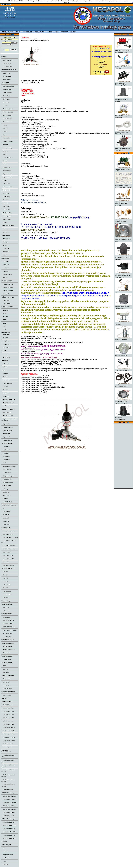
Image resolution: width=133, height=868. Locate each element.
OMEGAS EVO (7, 689)
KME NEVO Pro (7, 624)
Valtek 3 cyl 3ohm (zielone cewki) (124, 169)
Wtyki (4, 255)
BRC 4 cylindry (6, 695)
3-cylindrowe (6, 453)
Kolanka (4, 106)
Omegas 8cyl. (6, 685)
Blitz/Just (5, 317)
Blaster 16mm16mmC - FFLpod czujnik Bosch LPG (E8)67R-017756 (124, 275)
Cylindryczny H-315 (8, 715)
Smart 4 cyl (5, 672)
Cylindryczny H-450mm (9, 812)
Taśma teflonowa (7, 157)
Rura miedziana (6, 412)
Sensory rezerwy (7, 148)
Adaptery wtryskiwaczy (9, 466)
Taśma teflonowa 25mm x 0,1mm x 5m (124, 132)
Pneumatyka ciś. (7, 138)
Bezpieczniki (6, 239)
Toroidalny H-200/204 (8, 731)
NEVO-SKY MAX (7, 633)
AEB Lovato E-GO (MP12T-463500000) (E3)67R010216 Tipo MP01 (124, 257)
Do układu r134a (7, 67)
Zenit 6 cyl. (5, 518)
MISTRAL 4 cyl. (7, 502)
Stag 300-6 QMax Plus (8, 546)
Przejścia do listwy (7, 479)
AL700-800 (5, 310)
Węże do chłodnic (7, 430)
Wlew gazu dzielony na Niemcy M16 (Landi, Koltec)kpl (124, 221)
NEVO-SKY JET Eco (8, 627)
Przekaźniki (5, 248)
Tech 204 (5, 572)
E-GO (4, 666)
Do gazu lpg (5, 232)
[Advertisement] (124, 456)
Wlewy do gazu (6, 167)
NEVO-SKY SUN (7, 637)
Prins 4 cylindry (6, 659)
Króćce (4, 125)
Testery (4, 222)
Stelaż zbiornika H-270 (8, 822)
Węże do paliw (6, 437)
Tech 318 (5, 578)
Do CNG (5, 338)
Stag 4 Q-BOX (6, 552)
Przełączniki (5, 252)
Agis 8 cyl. (5, 489)
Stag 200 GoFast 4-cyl (8, 531)
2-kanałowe (5, 265)
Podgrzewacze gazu (8, 476)
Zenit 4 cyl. (5, 515)
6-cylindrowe (6, 460)
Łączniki (5, 128)
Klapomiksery (6, 357)
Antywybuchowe (7, 354)
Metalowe (5, 373)
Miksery (4, 367)
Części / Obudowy (7, 705)
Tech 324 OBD (6, 585)
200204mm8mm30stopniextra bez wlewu (124, 67)
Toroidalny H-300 (7, 747)
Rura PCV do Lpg (7, 416)
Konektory (5, 245)
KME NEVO (6, 617)
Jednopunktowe (6, 364)
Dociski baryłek (6, 96)
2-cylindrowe (6, 450)
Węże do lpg (6, 434)
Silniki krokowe (6, 406)
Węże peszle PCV (7, 440)
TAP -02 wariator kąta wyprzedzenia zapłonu (124, 401)
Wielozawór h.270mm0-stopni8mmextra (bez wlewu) (124, 186)
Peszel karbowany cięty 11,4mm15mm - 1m (124, 385)
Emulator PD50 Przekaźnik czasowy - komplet (124, 307)
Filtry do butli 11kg (7, 284)
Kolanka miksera (7, 109)
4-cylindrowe (6, 456)
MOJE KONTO (6, 5)
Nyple (4, 135)
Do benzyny (5, 229)
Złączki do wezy (7, 174)
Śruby (4, 154)
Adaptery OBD (6, 216)
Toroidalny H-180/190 (8, 727)
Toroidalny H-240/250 (8, 740)
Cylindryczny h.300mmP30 (124, 291)
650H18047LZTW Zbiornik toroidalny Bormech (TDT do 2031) (124, 239)
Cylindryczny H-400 (8, 721)
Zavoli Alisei (6, 653)
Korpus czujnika (7, 122)
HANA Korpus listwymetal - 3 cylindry (124, 323)
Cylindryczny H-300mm (9, 799)
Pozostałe (5, 278)
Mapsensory (5, 206)
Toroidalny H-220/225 (8, 734)
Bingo (4, 313)
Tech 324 (5, 581)
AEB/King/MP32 (7, 646)
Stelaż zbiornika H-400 (8, 835)
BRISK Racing (6, 76)
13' (3, 848)
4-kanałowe (5, 268)
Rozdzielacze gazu (7, 482)
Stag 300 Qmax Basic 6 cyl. (10, 537)
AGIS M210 (5, 492)
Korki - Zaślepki (7, 119)
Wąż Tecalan (6, 424)
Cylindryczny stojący (8, 816)
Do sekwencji (6, 196)
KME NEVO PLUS (8, 620)
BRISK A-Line (6, 73)
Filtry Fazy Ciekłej (7, 287)
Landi (4, 323)
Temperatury (6, 209)
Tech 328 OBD (6, 594)
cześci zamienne (7, 469)
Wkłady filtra (6, 294)
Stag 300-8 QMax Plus (8, 549)
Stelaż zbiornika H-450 (8, 838)
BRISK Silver (6, 80)
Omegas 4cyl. (6, 679)
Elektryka (5, 242)
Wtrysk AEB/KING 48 (8, 650)
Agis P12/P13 (6, 495)
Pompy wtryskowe (7, 855)
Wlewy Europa (6, 170)
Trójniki (4, 161)
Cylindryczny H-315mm (9, 803)
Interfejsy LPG (6, 219)
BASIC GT (5, 607)
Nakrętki (5, 132)
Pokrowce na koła (7, 141)
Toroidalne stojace (7, 790)
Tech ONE (5, 598)
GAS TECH (5, 611)
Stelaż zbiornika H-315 (8, 829)
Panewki (5, 851)
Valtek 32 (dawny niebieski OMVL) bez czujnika (124, 50)
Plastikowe (5, 377)
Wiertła (4, 164)
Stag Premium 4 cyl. (8, 565)
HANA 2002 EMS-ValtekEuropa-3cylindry (124, 83)
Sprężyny (5, 151)
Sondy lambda (6, 858)
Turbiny (4, 861)
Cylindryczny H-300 (8, 711)
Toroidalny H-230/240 (8, 737)
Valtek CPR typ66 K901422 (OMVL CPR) (124, 148)
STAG (4, 330)
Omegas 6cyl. (6, 682)
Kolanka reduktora (7, 112)
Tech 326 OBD (6, 591)
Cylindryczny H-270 (8, 708)
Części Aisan (6, 300)
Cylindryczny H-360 (8, 718)
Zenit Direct (5, 524)
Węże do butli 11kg (7, 427)
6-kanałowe (5, 271)
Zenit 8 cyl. (5, 521)
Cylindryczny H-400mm (9, 809)
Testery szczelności (7, 187)
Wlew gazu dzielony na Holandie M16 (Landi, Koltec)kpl (124, 203)
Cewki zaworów (7, 93)
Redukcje (5, 144)
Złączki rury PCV (7, 177)
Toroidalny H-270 (7, 744)
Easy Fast (5, 669)
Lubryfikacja (6, 183)
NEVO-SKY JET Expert (9, 630)
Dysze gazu (5, 102)
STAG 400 (5, 562)
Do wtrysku (5, 200)
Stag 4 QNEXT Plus (8, 559)
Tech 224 (5, 575)
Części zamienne (7, 60)
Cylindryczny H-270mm (9, 796)
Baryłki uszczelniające (8, 86)
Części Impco (6, 304)
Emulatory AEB (6, 274)
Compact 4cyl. (6, 512)
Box (3, 508)
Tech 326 (5, 588)
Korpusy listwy (6, 473)
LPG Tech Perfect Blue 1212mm (124, 99)
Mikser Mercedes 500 (124, 355)
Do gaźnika (5, 193)
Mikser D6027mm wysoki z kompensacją (124, 116)
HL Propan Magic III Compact (124, 339)
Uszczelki (5, 864)
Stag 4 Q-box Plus (7, 555)
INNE (4, 320)
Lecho (4, 326)
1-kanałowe (5, 261)
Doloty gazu (5, 99)
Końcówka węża (7, 115)
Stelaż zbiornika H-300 (8, 825)
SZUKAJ (13, 50)
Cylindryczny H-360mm (9, 806)
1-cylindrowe (6, 447)
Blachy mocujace (7, 89)
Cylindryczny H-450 (8, 724)
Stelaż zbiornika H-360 (8, 832)
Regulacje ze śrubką (8, 403)
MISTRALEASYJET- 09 (124, 369)
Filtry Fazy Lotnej (7, 291)
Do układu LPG (6, 63)
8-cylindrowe (6, 463)
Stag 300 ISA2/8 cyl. (8, 534)
